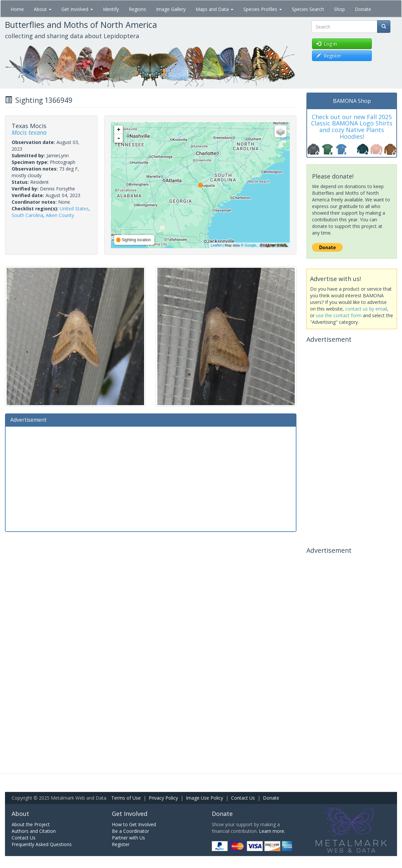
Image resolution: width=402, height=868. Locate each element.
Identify (111, 9)
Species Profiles (263, 9)
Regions (137, 9)
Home (17, 9)
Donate (363, 9)
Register (121, 844)
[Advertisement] (151, 478)
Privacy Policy (163, 798)
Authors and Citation (34, 831)
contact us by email (366, 309)
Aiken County (60, 215)
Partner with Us (128, 838)
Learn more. (272, 831)
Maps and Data (214, 9)
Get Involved (77, 9)
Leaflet (216, 245)
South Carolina (27, 215)
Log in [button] (327, 44)
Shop (339, 9)
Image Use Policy (204, 798)
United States (74, 209)
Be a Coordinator (130, 831)
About (43, 9)
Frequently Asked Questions (42, 844)
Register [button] (329, 56)
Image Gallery (171, 9)
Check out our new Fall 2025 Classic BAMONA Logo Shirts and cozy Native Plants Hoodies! (352, 127)
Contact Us (243, 798)
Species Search (308, 9)
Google (250, 245)
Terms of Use (126, 798)
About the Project (31, 824)
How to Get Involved (134, 824)
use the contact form (339, 315)
